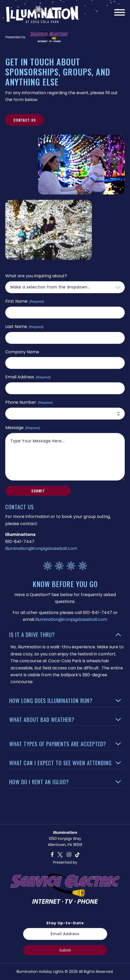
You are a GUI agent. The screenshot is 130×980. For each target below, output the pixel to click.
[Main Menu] (119, 13)
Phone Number (29, 402)
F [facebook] (52, 855)
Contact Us (25, 120)
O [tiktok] (77, 855)
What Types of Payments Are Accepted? (58, 744)
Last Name (24, 327)
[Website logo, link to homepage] (42, 16)
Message (23, 428)
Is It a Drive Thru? (32, 634)
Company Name (22, 352)
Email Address (28, 377)
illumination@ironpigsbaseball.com (41, 548)
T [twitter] (60, 855)
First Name (25, 301)
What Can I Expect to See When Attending (60, 763)
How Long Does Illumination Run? (51, 700)
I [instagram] (69, 855)
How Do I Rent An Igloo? (39, 782)
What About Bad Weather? (42, 719)
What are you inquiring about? (36, 276)
